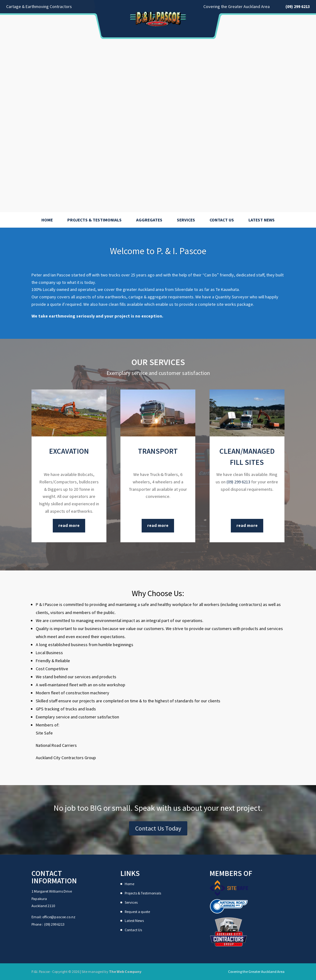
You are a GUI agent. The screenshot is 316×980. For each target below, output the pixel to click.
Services (186, 220)
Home (47, 220)
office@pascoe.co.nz (59, 917)
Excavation (69, 451)
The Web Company (125, 972)
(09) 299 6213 (238, 482)
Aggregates (149, 220)
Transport (158, 451)
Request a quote (137, 912)
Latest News (262, 220)
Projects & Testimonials (94, 220)
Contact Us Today (158, 828)
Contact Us (222, 220)
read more (69, 525)
